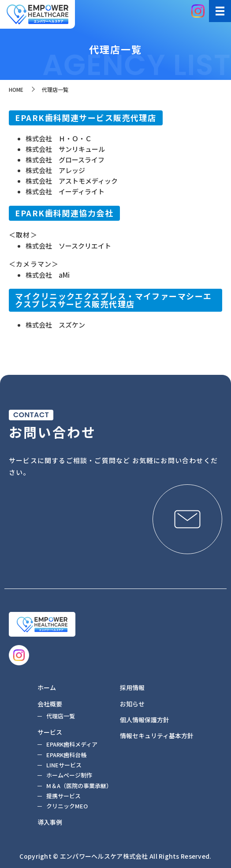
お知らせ (132, 704)
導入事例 (50, 822)
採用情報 (132, 687)
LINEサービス (64, 765)
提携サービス (63, 796)
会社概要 (50, 704)
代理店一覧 (61, 716)
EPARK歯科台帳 (66, 755)
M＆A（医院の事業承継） (79, 786)
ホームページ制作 (69, 775)
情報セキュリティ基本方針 (157, 736)
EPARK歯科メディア (72, 744)
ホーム (47, 687)
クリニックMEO (67, 806)
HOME (16, 89)
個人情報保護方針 (145, 720)
